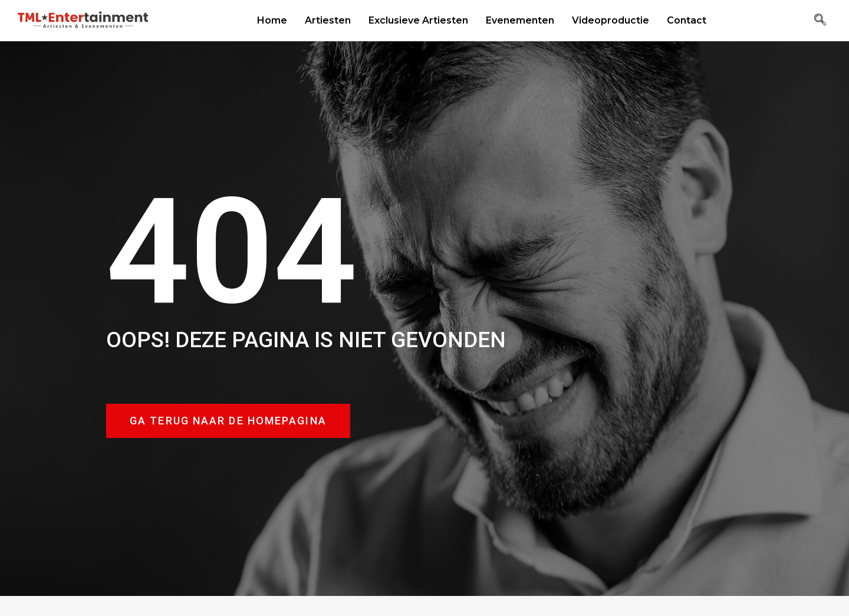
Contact (687, 20)
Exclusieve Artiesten (418, 20)
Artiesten (328, 20)
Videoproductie (611, 20)
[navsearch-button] (820, 21)
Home (272, 20)
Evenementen (520, 20)
